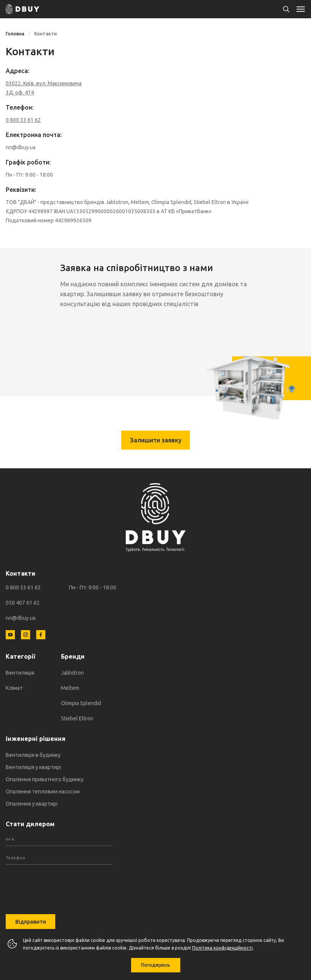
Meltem (70, 688)
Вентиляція (20, 673)
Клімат (14, 688)
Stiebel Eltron (77, 718)
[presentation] (59, 884)
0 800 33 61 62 (23, 587)
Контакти (46, 34)
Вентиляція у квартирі (33, 767)
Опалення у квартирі (32, 804)
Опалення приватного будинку (45, 779)
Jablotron (72, 673)
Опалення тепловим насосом (43, 792)
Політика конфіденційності (222, 948)
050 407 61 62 (23, 603)
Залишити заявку (156, 440)
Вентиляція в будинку (33, 755)
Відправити (31, 922)
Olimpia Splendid (81, 703)
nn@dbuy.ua (21, 618)
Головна (15, 34)
